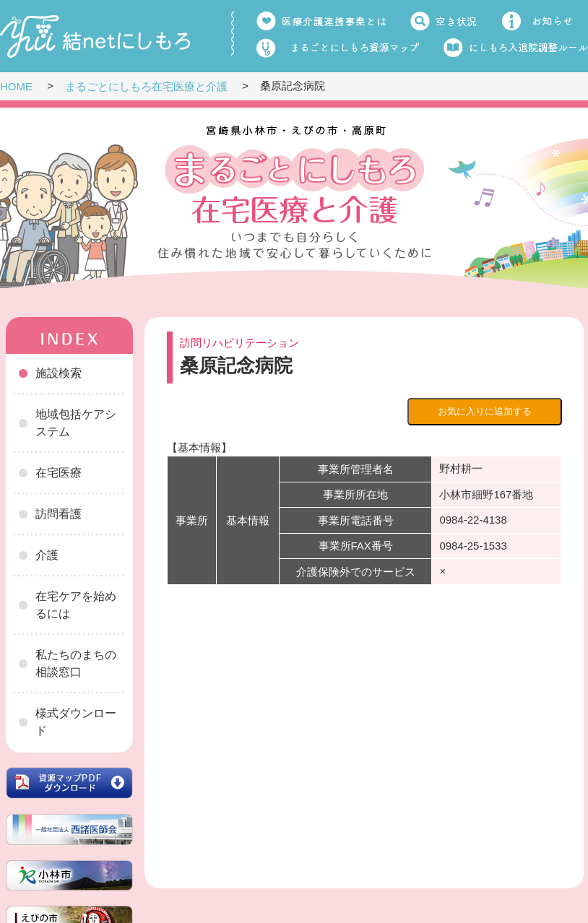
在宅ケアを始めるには (76, 605)
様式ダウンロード (76, 722)
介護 (47, 555)
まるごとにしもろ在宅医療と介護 (146, 86)
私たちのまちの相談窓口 (76, 663)
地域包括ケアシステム (76, 423)
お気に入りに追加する (485, 411)
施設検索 (59, 373)
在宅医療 (59, 473)
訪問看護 (59, 514)
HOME (16, 86)
